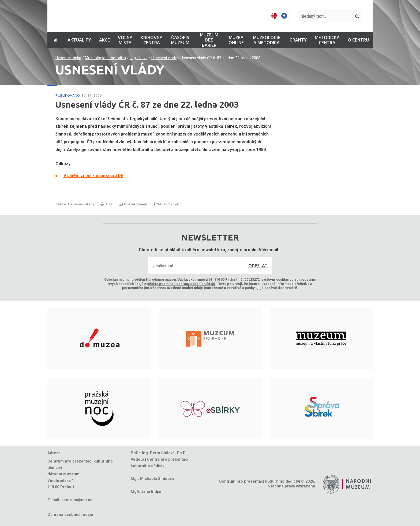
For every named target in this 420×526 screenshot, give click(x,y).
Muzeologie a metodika (105, 58)
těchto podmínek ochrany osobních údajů (182, 284)
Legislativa (139, 58)
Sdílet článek (166, 204)
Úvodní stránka (68, 58)
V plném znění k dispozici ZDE (93, 176)
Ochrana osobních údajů (70, 515)
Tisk (107, 204)
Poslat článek (133, 204)
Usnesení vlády (164, 58)
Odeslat (258, 266)
